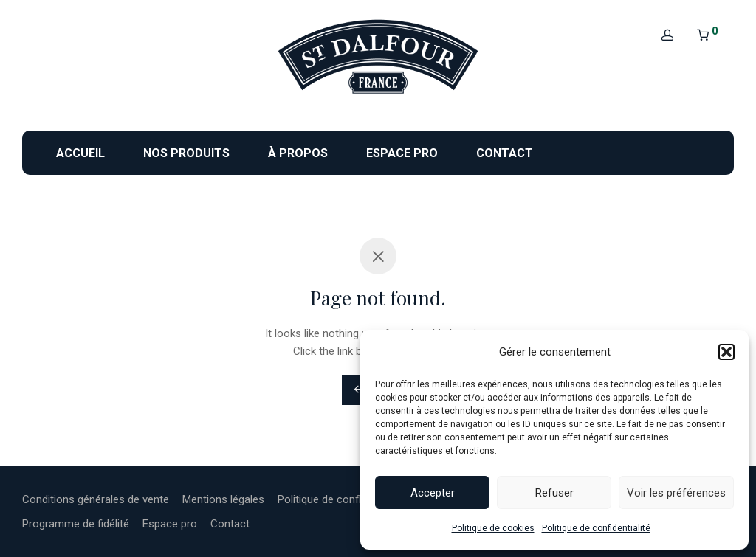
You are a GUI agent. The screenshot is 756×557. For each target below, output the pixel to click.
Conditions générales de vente (96, 499)
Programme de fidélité (76, 524)
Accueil (80, 153)
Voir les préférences (676, 493)
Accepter (433, 493)
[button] (726, 352)
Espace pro (402, 153)
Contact (505, 153)
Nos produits (186, 153)
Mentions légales (223, 499)
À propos (298, 153)
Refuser (554, 493)
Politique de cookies (493, 528)
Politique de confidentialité (596, 528)
